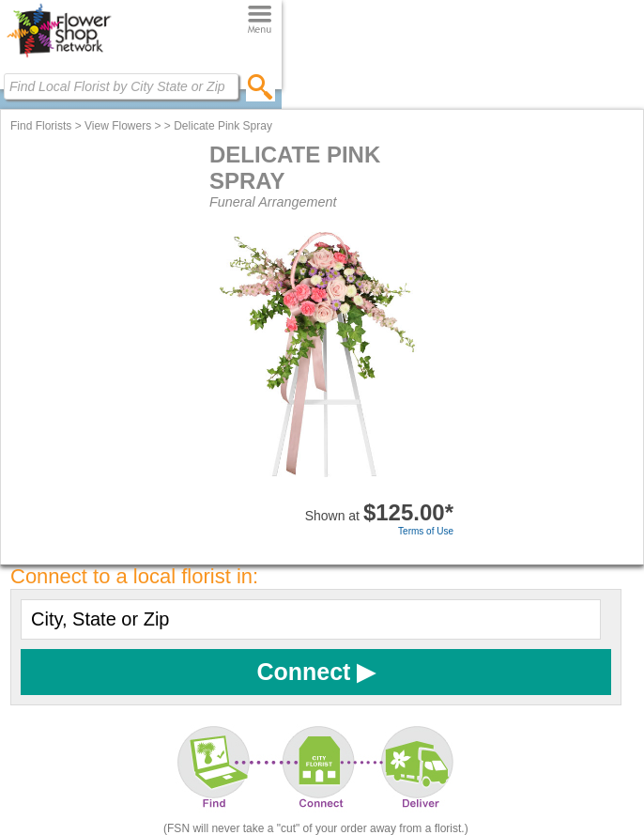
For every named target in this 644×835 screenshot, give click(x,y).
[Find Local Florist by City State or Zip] (121, 86)
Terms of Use (426, 531)
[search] (261, 86)
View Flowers (118, 126)
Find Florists (41, 126)
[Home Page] (59, 57)
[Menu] (260, 20)
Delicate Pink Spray (223, 126)
